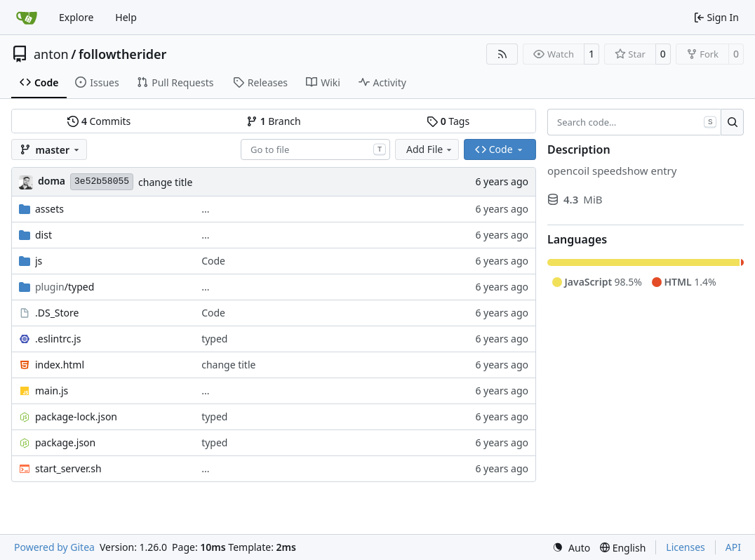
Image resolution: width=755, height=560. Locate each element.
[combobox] (315, 149)
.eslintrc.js (58, 339)
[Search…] (732, 122)
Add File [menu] (430, 149)
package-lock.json (76, 416)
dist (44, 235)
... (205, 209)
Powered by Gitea (54, 547)
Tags (448, 121)
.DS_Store (57, 313)
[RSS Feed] (502, 54)
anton (51, 54)
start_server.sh (68, 468)
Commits (99, 121)
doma (52, 181)
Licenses (686, 547)
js (39, 261)
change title (165, 182)
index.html (60, 365)
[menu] (571, 548)
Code (213, 261)
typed (214, 339)
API (733, 547)
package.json (65, 442)
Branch (274, 121)
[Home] (27, 18)
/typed (65, 287)
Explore (76, 17)
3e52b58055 (102, 181)
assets (49, 209)
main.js (52, 391)
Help (126, 17)
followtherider (123, 54)
